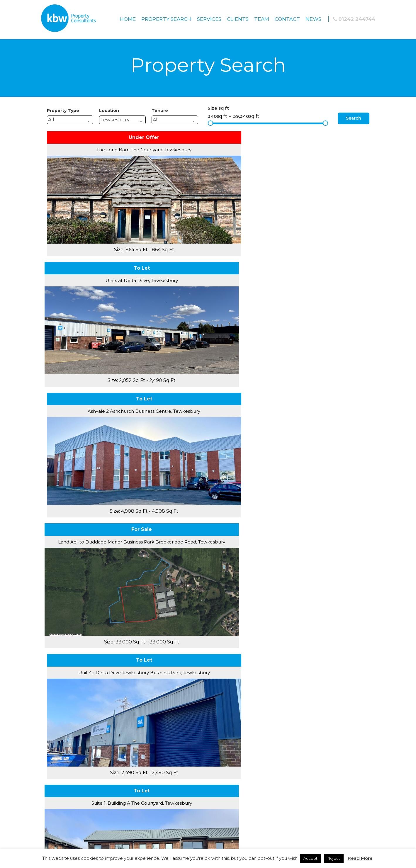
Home (128, 19)
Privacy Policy (208, 704)
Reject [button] (334, 858)
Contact (287, 19)
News (313, 19)
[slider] (210, 123)
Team (262, 19)
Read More (360, 858)
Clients (238, 19)
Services (209, 19)
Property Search (166, 19)
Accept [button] (310, 858)
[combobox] (70, 120)
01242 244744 (354, 19)
